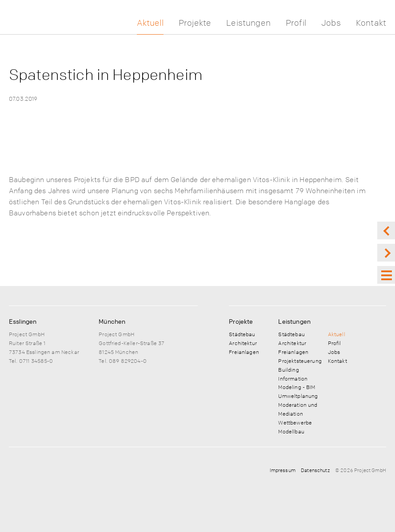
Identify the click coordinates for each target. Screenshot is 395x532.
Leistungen (248, 23)
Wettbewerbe (295, 422)
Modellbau (291, 431)
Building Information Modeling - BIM (297, 378)
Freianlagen (244, 352)
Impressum (283, 470)
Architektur (243, 343)
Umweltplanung (298, 396)
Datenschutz (315, 470)
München (112, 321)
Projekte (195, 23)
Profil (296, 23)
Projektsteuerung (300, 361)
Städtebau (242, 334)
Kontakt (371, 23)
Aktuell (150, 23)
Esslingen (23, 321)
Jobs (331, 23)
